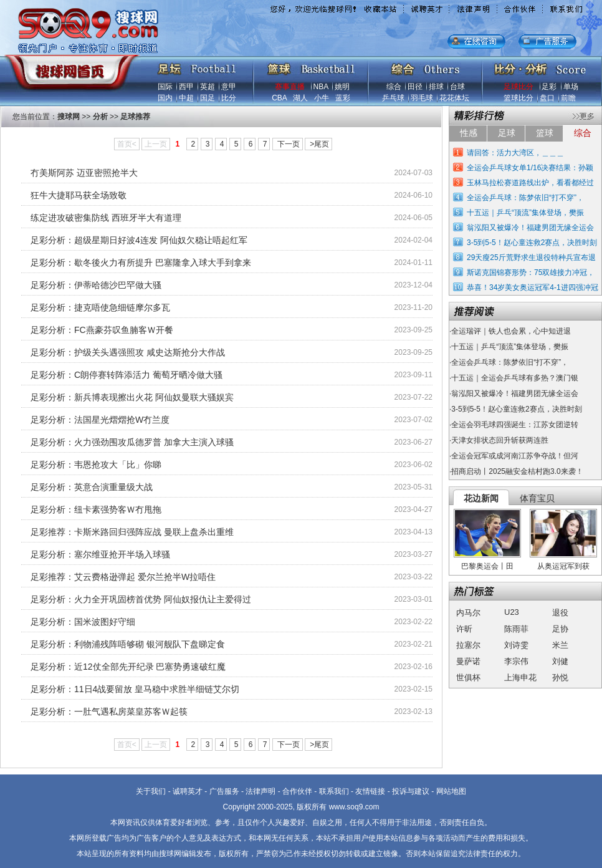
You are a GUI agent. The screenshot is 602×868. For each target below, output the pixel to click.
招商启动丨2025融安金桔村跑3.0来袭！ (517, 471)
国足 (208, 98)
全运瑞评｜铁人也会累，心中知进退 (511, 331)
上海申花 (520, 678)
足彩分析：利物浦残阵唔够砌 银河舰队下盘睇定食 (128, 644)
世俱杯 (468, 678)
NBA (321, 87)
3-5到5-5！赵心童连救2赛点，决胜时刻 (532, 243)
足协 (560, 629)
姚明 (342, 87)
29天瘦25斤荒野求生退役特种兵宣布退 (531, 258)
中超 (186, 98)
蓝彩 (343, 98)
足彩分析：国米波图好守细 (83, 622)
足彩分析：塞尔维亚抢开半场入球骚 (100, 554)
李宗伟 (516, 661)
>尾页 (319, 144)
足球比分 (518, 87)
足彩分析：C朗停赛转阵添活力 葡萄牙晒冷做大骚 (127, 375)
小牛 (322, 98)
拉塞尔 (468, 645)
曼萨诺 (468, 661)
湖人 (300, 98)
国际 (165, 87)
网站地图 (451, 791)
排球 (436, 87)
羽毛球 (422, 98)
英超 (208, 87)
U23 (512, 612)
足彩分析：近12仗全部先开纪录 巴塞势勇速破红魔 (128, 667)
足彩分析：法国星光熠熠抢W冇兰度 (100, 420)
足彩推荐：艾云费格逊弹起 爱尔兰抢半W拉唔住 (123, 577)
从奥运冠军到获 (563, 566)
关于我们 (151, 791)
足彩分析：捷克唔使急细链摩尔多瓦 (100, 307)
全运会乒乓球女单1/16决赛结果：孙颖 (530, 168)
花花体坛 (454, 98)
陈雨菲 (516, 629)
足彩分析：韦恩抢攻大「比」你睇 (96, 465)
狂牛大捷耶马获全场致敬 (79, 195)
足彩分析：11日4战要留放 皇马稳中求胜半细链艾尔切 (135, 689)
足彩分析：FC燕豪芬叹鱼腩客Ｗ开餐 (102, 330)
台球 (457, 87)
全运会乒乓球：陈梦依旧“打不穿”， (525, 198)
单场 (571, 87)
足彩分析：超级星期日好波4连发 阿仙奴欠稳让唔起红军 (139, 240)
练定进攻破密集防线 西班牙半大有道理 (106, 218)
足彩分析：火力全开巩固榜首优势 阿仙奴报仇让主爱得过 (141, 599)
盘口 (547, 98)
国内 (165, 98)
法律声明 (260, 791)
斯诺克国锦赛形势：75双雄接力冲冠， (531, 272)
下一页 (289, 144)
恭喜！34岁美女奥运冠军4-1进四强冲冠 (533, 287)
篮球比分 (518, 98)
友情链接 (370, 791)
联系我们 (334, 791)
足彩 (549, 87)
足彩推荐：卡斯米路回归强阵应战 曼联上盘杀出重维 (132, 532)
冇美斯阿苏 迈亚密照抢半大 (84, 173)
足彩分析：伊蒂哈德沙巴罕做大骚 (96, 285)
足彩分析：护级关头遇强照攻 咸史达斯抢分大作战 (128, 352)
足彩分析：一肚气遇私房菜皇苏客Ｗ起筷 (109, 711)
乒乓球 (393, 98)
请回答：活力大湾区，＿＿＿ (515, 153)
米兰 (560, 645)
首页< (127, 144)
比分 (229, 98)
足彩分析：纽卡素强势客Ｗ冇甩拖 (96, 509)
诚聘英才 (188, 791)
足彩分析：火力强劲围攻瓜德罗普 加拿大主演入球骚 (132, 442)
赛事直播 (290, 87)
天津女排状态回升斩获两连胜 (500, 440)
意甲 (229, 87)
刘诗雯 (516, 645)
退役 (560, 613)
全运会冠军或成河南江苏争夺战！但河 (515, 456)
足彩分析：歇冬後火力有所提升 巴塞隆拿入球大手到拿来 (141, 263)
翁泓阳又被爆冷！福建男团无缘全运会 (530, 228)
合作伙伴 (297, 791)
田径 (415, 87)
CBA (279, 98)
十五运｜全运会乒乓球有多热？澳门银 (515, 378)
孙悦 (560, 678)
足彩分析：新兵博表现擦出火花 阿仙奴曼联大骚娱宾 (132, 397)
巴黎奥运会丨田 (487, 566)
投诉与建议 (411, 791)
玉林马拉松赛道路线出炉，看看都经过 (530, 183)
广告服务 (224, 791)
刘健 (560, 661)
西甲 (186, 87)
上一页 (156, 144)
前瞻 (568, 98)
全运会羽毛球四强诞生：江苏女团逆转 (515, 425)
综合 (394, 87)
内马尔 (468, 613)
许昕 (464, 629)
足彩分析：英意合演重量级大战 (92, 487)
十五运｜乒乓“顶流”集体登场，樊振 (525, 213)
